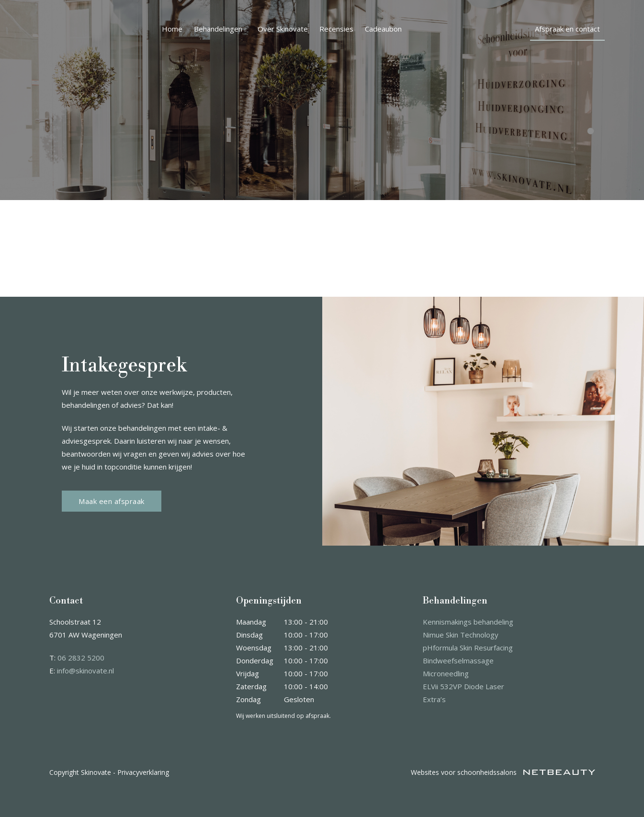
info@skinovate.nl (85, 671)
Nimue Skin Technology (461, 635)
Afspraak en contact (567, 29)
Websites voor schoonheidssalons (503, 772)
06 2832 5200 (81, 658)
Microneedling (446, 673)
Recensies (336, 29)
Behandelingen (220, 29)
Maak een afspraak (112, 501)
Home (172, 29)
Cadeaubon (383, 29)
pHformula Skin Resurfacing (468, 648)
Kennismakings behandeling (468, 622)
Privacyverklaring (143, 772)
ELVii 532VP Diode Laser (463, 686)
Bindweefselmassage (458, 660)
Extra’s (434, 699)
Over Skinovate (283, 29)
